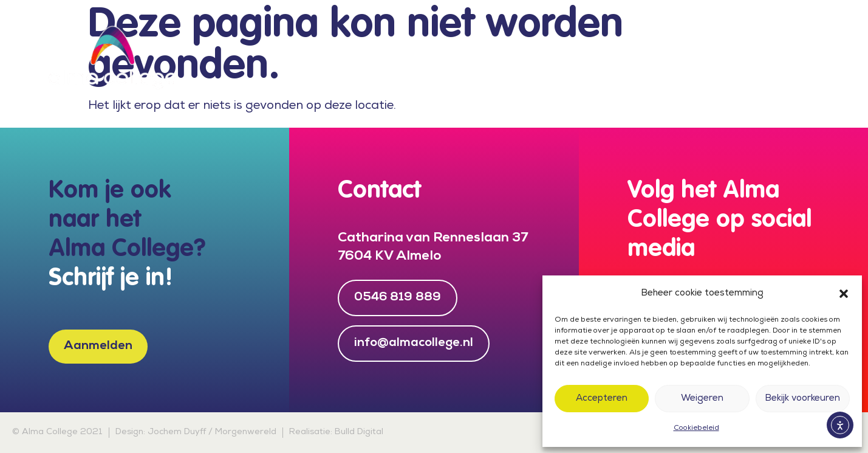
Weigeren (702, 399)
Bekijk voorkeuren (802, 399)
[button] (844, 294)
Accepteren (602, 399)
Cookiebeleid (696, 429)
